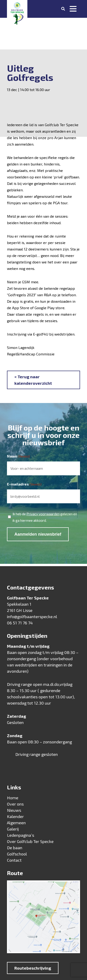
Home (13, 798)
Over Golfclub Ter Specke (30, 841)
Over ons (15, 804)
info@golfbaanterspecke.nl (32, 617)
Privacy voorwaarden (43, 514)
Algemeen (16, 823)
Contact (14, 860)
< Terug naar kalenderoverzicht (33, 380)
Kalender (15, 816)
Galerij (13, 829)
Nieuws (14, 810)
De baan (15, 848)
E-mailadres (24, 484)
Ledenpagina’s (21, 835)
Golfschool (17, 854)
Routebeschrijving (33, 968)
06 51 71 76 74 (20, 623)
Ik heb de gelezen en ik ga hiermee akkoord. (45, 517)
